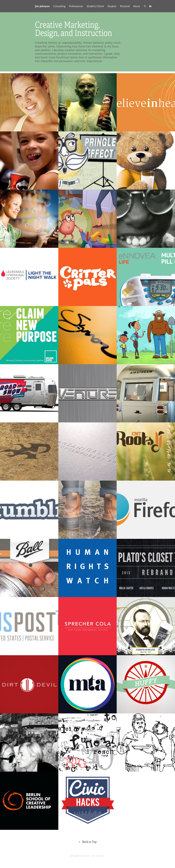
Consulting (59, 6)
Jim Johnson (42, 6)
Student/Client (95, 6)
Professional (76, 6)
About (137, 6)
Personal (125, 6)
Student (112, 6)
